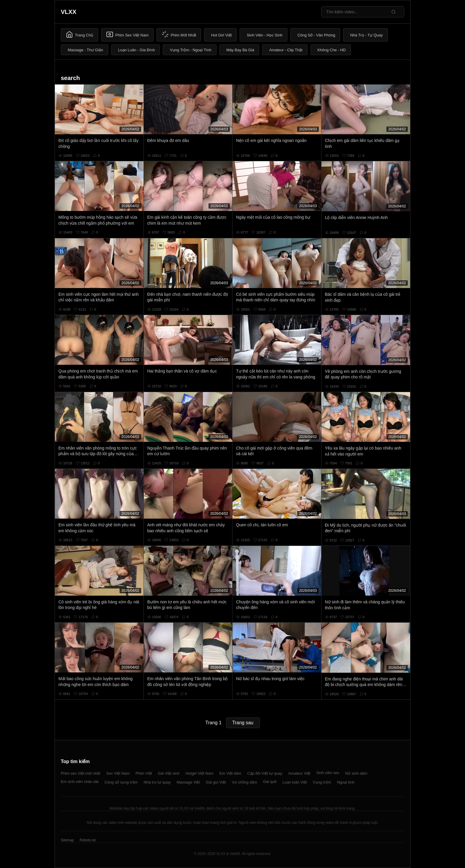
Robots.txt (87, 840)
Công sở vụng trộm (121, 782)
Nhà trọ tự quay (157, 782)
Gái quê (270, 782)
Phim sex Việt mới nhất (81, 773)
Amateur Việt (299, 773)
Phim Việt (144, 773)
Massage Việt (188, 782)
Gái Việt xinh (169, 773)
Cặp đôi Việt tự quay (265, 773)
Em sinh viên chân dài (80, 782)
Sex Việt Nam (118, 773)
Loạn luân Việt (295, 782)
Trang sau (243, 723)
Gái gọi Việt (216, 782)
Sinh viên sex (328, 773)
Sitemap (67, 840)
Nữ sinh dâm (356, 773)
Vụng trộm (322, 782)
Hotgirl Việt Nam (199, 773)
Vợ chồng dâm (245, 782)
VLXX (69, 12)
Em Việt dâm (230, 773)
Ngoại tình (346, 782)
